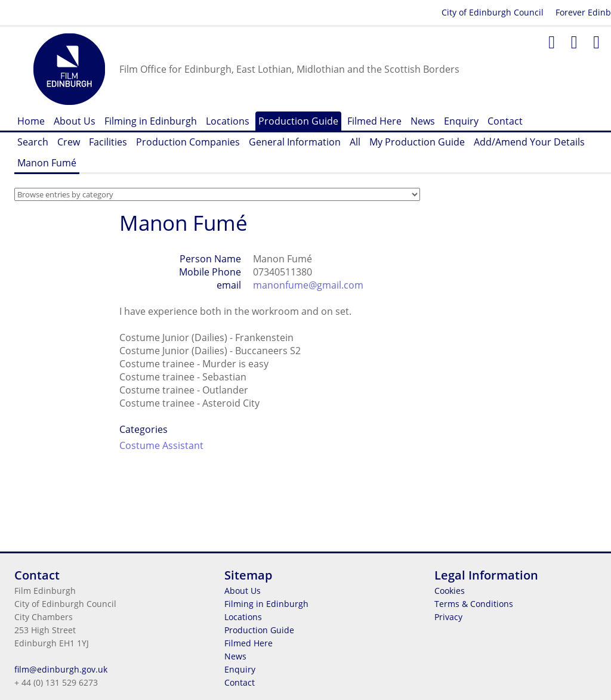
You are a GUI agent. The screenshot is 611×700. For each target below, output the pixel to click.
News (423, 121)
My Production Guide (417, 142)
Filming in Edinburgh (151, 121)
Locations (228, 121)
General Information (295, 142)
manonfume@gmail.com (308, 285)
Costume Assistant (161, 445)
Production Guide (298, 121)
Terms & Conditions (474, 604)
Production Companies (188, 142)
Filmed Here (374, 121)
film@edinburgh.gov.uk (61, 669)
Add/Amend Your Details (529, 142)
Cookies (450, 591)
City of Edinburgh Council (493, 12)
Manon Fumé (47, 163)
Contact (505, 121)
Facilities (108, 142)
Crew (69, 142)
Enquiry (461, 121)
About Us (75, 121)
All (355, 142)
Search (33, 142)
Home (31, 121)
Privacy (448, 617)
